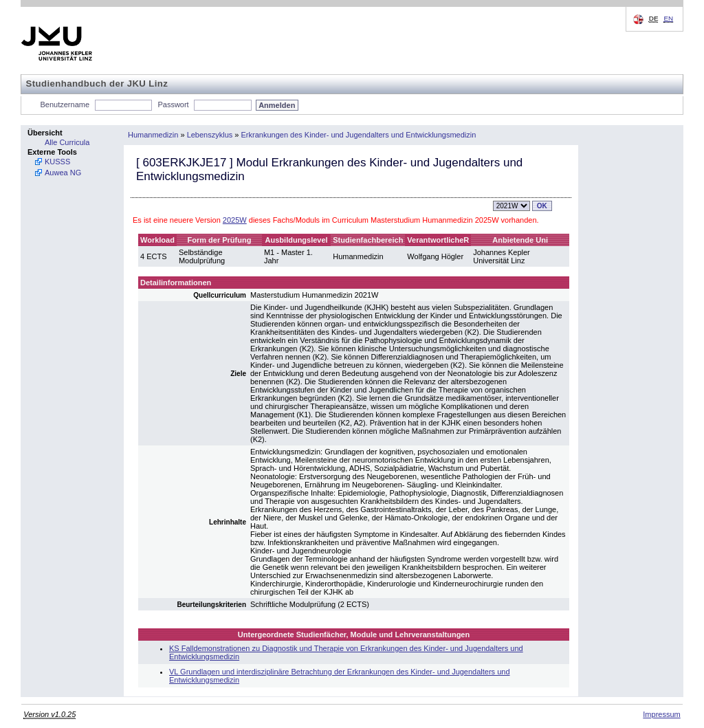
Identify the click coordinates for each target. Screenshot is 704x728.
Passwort (173, 104)
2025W (235, 220)
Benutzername (65, 104)
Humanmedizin (153, 135)
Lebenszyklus (210, 135)
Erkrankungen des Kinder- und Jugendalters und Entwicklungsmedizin (359, 135)
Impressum (661, 714)
